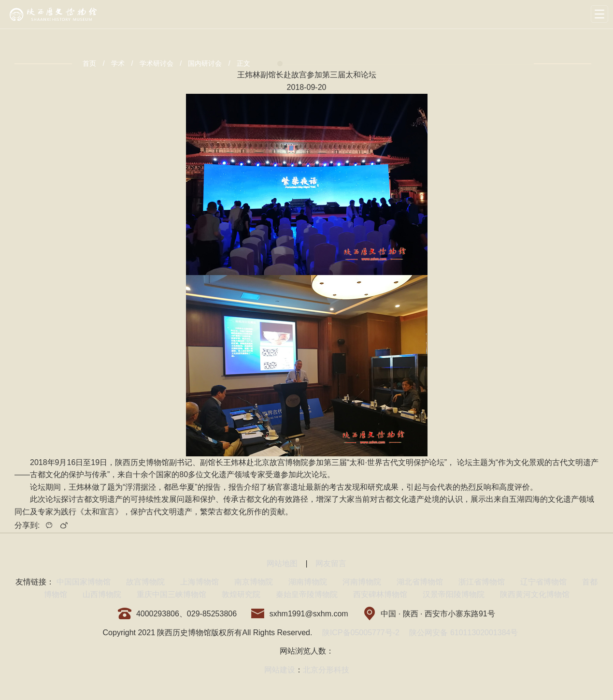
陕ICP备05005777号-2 (361, 633)
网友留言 (331, 563)
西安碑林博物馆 (380, 594)
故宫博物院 (145, 582)
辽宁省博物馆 (543, 582)
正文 (243, 63)
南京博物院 (254, 582)
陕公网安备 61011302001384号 (463, 633)
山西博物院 (102, 594)
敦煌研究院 (241, 594)
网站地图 (282, 563)
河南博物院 (362, 582)
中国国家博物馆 (84, 582)
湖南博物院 (308, 582)
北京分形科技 (326, 670)
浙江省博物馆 (482, 582)
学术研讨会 (157, 63)
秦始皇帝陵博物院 (307, 594)
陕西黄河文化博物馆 (535, 594)
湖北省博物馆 (420, 582)
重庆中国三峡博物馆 (171, 594)
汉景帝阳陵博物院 (454, 594)
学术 (118, 63)
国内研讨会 (205, 63)
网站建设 (280, 670)
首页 (89, 63)
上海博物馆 (200, 582)
